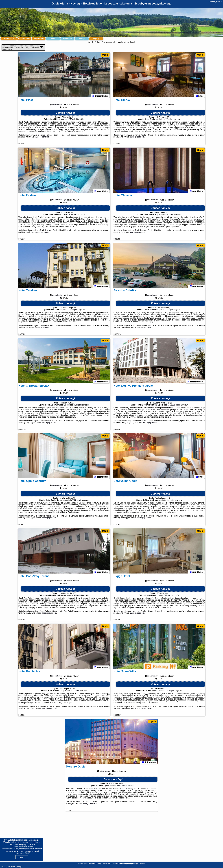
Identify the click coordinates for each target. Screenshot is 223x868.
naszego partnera (42, 138)
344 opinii (73, 311)
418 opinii (78, 406)
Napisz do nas (140, 864)
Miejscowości (39, 39)
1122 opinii (75, 692)
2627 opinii (73, 216)
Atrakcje (82, 39)
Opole (105, 55)
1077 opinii (168, 121)
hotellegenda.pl (216, 1)
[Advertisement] (111, 839)
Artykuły (96, 39)
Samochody (67, 39)
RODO (28, 853)
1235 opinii (176, 406)
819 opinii (168, 597)
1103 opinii (77, 502)
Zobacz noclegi (65, 114)
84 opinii (170, 311)
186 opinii (170, 502)
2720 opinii (169, 216)
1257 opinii (72, 121)
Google (7, 842)
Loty (53, 39)
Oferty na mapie (24, 39)
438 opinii (78, 597)
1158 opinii (121, 787)
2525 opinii (170, 692)
